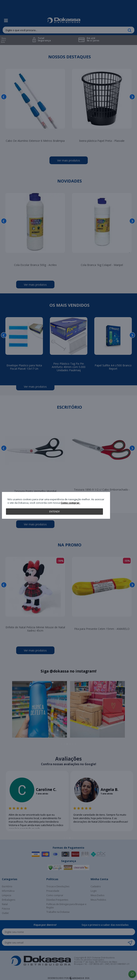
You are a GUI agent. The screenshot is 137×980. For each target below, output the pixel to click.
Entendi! (54, 511)
